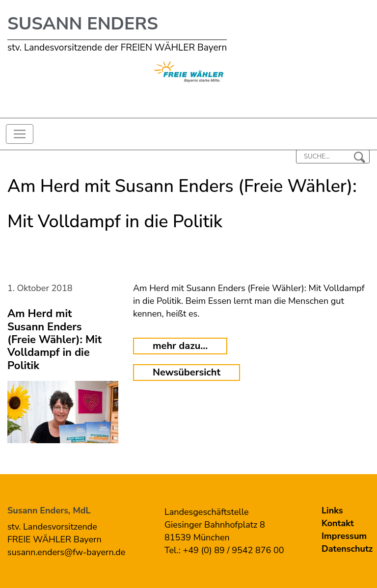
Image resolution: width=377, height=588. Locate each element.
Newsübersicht (187, 372)
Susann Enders (83, 24)
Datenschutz (347, 549)
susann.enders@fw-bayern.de (66, 552)
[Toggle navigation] (20, 134)
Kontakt (338, 523)
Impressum (344, 536)
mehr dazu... (180, 346)
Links (332, 510)
